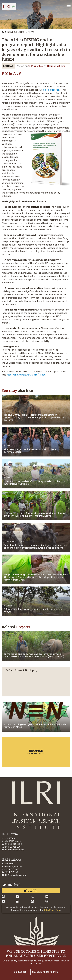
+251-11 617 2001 (10, 872)
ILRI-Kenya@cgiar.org (13, 850)
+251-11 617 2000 (10, 869)
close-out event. (52, 90)
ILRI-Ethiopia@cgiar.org (14, 875)
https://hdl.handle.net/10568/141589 (26, 375)
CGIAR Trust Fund (52, 910)
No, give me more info (45, 972)
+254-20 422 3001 (11, 847)
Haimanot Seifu (56, 66)
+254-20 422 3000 (12, 844)
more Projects (36, 752)
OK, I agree (20, 972)
